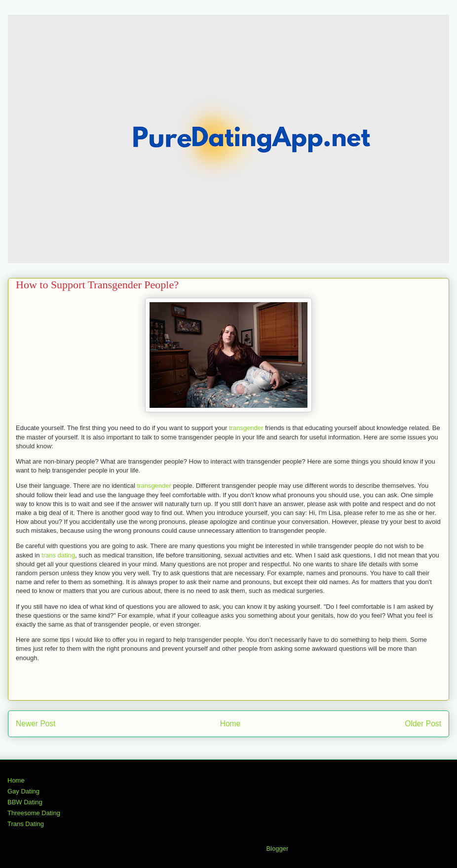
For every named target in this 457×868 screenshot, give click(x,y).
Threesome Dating (34, 813)
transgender (246, 428)
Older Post (423, 724)
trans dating (58, 555)
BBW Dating (25, 802)
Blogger (277, 848)
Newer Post (36, 724)
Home (230, 724)
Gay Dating (23, 791)
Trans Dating (26, 824)
